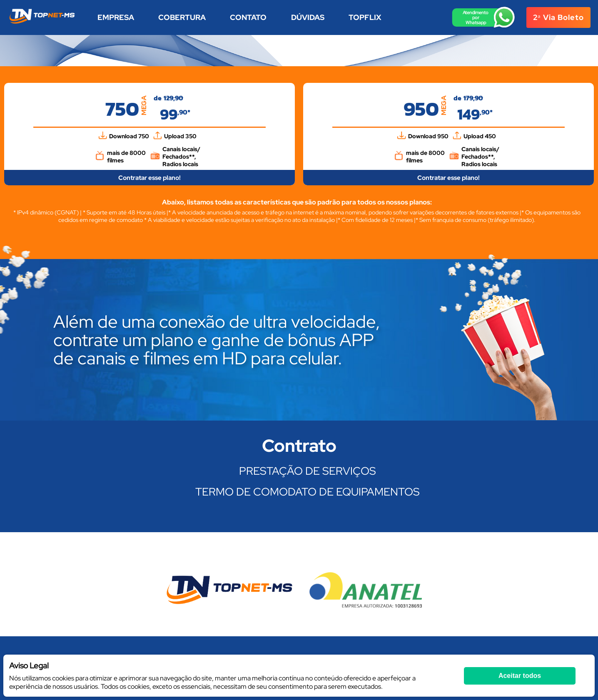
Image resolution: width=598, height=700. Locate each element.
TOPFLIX (365, 17)
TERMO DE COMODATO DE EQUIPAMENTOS (308, 492)
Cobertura (182, 17)
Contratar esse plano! (149, 178)
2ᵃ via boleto (558, 17)
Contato (248, 17)
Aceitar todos (520, 676)
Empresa (116, 17)
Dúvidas (308, 17)
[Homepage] (42, 23)
